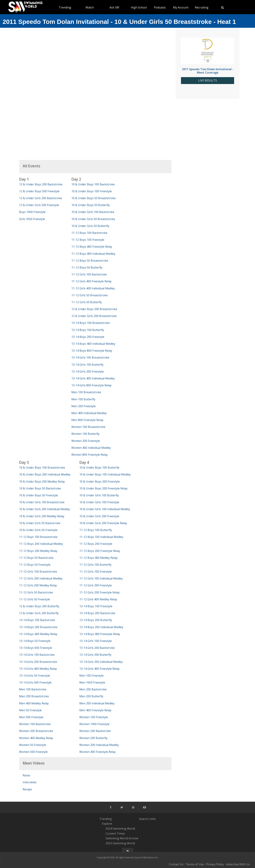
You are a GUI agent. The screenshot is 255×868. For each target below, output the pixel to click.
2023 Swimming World (120, 843)
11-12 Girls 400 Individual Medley (93, 288)
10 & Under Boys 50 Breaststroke (93, 198)
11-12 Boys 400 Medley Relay (98, 558)
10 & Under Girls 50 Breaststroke (93, 219)
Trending (65, 7)
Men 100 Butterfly (83, 399)
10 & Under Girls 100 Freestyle (99, 502)
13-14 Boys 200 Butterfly (96, 620)
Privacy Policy (215, 864)
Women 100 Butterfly (85, 434)
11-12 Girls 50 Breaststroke (90, 295)
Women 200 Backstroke (95, 731)
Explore (107, 824)
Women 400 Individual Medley (91, 448)
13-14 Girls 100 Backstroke (37, 655)
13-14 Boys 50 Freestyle (35, 641)
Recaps (27, 789)
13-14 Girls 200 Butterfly (95, 655)
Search (144, 819)
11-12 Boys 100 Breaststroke (38, 537)
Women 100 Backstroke (35, 724)
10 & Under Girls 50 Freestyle (38, 530)
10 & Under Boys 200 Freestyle (100, 481)
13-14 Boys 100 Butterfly (88, 330)
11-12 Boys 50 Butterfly (87, 267)
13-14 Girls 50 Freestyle (35, 676)
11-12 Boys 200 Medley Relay (38, 551)
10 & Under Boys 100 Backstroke (93, 184)
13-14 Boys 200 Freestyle (88, 337)
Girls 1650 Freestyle (32, 219)
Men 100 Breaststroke (86, 392)
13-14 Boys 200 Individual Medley (101, 627)
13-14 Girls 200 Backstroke (97, 648)
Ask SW (114, 7)
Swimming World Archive (122, 838)
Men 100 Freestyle (91, 676)
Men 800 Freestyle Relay (87, 420)
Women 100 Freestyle (94, 717)
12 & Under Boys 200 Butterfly (39, 606)
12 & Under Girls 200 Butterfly (39, 613)
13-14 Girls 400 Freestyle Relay (99, 669)
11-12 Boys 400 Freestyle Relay (92, 247)
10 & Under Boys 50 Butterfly (91, 205)
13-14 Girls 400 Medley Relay (38, 669)
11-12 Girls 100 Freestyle (96, 572)
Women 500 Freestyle (33, 752)
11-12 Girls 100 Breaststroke (38, 572)
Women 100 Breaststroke (88, 427)
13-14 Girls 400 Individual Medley (93, 378)
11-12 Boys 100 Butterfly (96, 530)
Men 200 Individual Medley (97, 703)
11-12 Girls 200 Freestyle (96, 585)
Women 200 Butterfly (93, 738)
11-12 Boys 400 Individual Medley (93, 254)
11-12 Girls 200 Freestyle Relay (99, 592)
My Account (181, 7)
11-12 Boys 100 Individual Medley (101, 537)
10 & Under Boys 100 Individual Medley (105, 474)
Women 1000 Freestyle (94, 724)
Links (152, 819)
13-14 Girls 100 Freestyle (96, 641)
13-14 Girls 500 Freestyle (35, 682)
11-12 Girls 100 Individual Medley (101, 578)
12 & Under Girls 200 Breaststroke (94, 316)
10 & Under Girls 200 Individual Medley (45, 509)
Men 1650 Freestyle (92, 682)
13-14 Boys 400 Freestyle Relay (100, 634)
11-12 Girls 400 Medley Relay (98, 599)
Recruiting (202, 7)
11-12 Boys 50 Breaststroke (90, 261)
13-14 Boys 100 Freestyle (96, 606)
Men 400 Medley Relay (34, 703)
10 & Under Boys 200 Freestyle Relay (103, 488)
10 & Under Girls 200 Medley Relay (42, 516)
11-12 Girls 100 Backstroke (89, 274)
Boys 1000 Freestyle (32, 212)
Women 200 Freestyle (86, 441)
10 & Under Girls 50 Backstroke (40, 523)
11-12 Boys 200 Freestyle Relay (100, 551)
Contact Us (176, 864)
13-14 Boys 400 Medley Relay (38, 634)
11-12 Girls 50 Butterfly (87, 302)
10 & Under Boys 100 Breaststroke (42, 468)
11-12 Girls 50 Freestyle (35, 599)
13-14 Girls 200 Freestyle (88, 371)
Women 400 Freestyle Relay (97, 752)
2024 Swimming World (120, 829)
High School (139, 7)
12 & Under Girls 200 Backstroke (41, 198)
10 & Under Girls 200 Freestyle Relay (103, 523)
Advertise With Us (238, 864)
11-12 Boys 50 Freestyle (35, 565)
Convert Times (115, 834)
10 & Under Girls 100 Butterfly (99, 495)
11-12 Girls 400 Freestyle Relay (91, 281)
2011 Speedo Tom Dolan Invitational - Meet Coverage (208, 71)
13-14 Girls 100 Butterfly (87, 365)
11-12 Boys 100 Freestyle (88, 240)
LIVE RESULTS (208, 81)
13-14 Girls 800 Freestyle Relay (91, 385)
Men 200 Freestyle (83, 406)
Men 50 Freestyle (30, 710)
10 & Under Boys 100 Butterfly (99, 468)
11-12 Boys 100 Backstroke (89, 233)
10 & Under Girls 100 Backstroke (93, 212)
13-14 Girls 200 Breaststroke (38, 662)
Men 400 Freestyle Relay (95, 710)
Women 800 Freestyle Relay (90, 455)
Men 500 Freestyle (31, 717)
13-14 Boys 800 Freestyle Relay (92, 351)
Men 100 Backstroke (33, 689)
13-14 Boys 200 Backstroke (97, 613)
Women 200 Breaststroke (36, 731)
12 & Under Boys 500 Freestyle (39, 191)
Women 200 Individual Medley (99, 745)
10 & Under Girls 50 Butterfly (90, 226)
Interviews (30, 782)
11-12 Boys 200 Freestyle (96, 544)
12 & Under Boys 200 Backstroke (41, 184)
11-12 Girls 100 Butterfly (95, 565)
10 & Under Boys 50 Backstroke (40, 488)
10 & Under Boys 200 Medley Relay (42, 481)
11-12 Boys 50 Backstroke (36, 558)
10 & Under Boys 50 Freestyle (39, 495)
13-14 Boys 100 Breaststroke (91, 323)
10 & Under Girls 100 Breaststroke (42, 502)
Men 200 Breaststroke (34, 696)
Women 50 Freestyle (33, 745)
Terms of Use (195, 864)
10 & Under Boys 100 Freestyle (92, 191)
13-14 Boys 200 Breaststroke (38, 627)
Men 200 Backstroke (93, 689)
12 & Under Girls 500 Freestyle (39, 205)
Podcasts (160, 7)
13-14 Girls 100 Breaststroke (90, 357)
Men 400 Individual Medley (89, 413)
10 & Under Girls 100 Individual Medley (105, 509)
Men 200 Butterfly (91, 696)
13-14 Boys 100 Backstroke (37, 620)
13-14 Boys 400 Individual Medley (93, 344)
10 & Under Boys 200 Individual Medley (45, 474)
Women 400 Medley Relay (36, 738)
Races (26, 775)
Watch (90, 7)
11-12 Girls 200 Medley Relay (38, 585)
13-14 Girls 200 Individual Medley (101, 662)
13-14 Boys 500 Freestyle (36, 648)
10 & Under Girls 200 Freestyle (99, 516)
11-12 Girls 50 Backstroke (36, 592)
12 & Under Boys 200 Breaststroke (94, 309)
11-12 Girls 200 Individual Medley (41, 578)
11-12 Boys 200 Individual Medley (41, 544)
